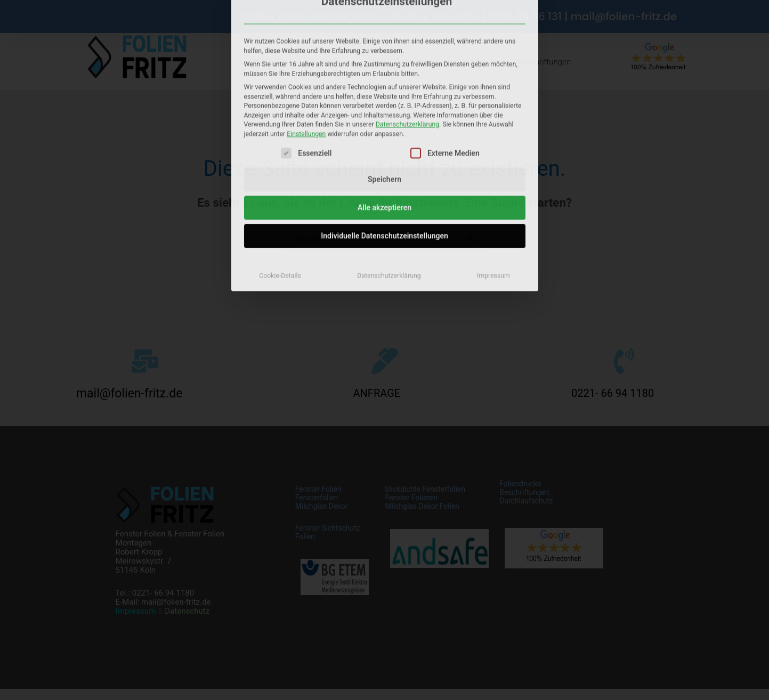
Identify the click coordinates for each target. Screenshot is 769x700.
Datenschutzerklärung (407, 14)
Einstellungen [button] (306, 23)
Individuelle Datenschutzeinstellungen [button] (385, 125)
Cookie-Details (280, 165)
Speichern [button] (385, 69)
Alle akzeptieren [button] (385, 97)
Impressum (493, 165)
